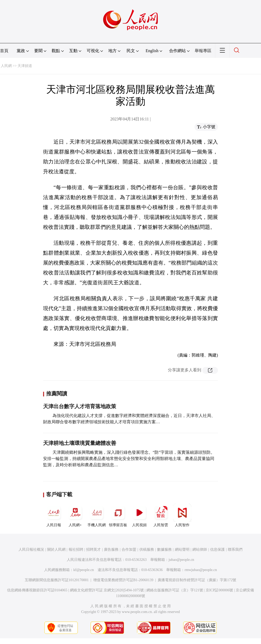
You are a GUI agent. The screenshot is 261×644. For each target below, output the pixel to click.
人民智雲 (161, 515)
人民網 (6, 66)
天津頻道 (25, 66)
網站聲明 (182, 550)
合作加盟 (129, 550)
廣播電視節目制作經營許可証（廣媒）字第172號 (197, 580)
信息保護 (217, 550)
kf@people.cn (84, 570)
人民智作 (182, 515)
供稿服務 (147, 550)
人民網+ (75, 515)
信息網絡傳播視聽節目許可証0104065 (37, 590)
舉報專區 (203, 51)
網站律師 (200, 550)
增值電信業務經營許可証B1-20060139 (123, 580)
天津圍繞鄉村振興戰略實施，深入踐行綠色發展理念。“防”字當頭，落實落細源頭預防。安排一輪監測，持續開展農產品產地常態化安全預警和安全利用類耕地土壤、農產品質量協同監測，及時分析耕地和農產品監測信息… (129, 459)
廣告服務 (111, 550)
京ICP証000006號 (220, 590)
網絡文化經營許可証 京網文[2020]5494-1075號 (107, 590)
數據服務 (164, 550)
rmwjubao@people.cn (201, 570)
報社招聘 (76, 550)
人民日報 (54, 515)
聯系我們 (235, 550)
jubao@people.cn (181, 560)
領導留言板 (118, 515)
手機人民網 (97, 515)
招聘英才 (93, 550)
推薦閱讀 (57, 394)
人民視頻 (139, 515)
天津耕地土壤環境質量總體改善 (80, 443)
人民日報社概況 (31, 550)
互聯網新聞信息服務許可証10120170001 (57, 580)
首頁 (4, 51)
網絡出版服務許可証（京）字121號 (175, 590)
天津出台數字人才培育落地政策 (80, 406)
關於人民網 (56, 550)
